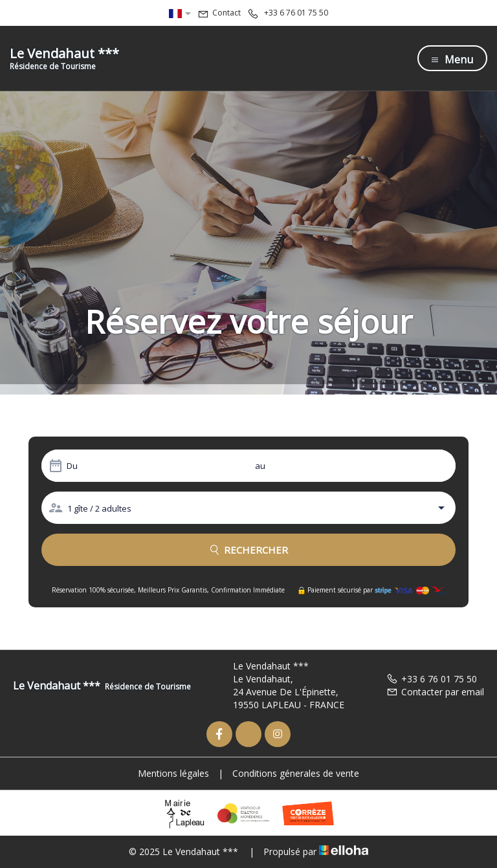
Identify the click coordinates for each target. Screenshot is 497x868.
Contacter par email (435, 692)
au (260, 466)
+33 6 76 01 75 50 (432, 679)
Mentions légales (173, 773)
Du (72, 466)
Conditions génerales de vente (296, 773)
